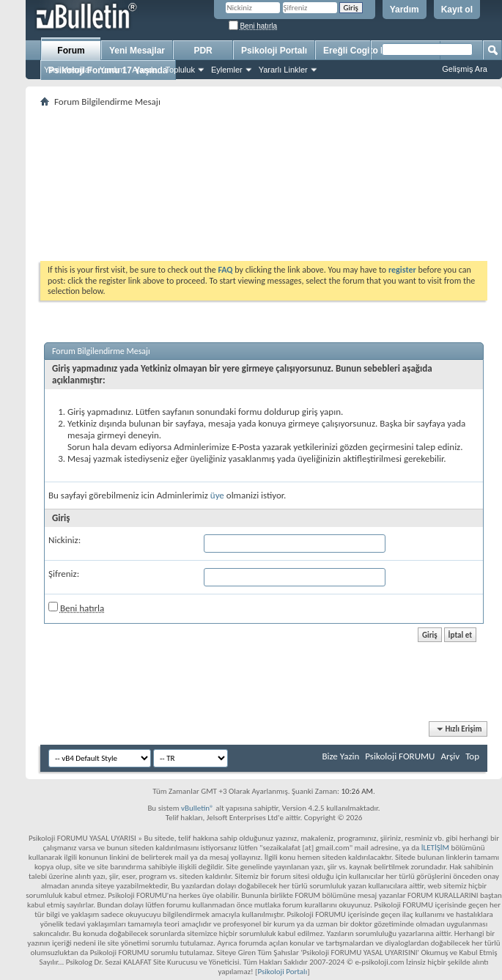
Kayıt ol (457, 10)
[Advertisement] (264, 184)
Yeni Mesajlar (68, 70)
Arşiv (450, 756)
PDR (203, 51)
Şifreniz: (64, 574)
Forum (71, 51)
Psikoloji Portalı (274, 51)
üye (217, 495)
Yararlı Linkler (283, 70)
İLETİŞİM (435, 848)
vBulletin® (198, 808)
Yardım (405, 10)
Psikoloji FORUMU (400, 756)
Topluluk (180, 70)
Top (472, 756)
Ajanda (144, 70)
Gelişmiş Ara (465, 69)
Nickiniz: (64, 540)
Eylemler (227, 70)
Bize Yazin (340, 756)
